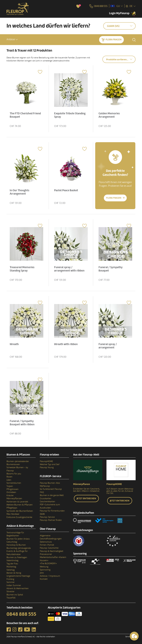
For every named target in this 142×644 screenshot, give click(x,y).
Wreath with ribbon (66, 344)
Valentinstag (12, 560)
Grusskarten (46, 498)
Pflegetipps (12, 508)
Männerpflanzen (14, 498)
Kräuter (10, 495)
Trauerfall (11, 598)
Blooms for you (14, 474)
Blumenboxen (13, 464)
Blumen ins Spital (15, 595)
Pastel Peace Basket (66, 190)
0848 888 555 (21, 614)
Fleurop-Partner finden (51, 520)
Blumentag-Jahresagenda (19, 548)
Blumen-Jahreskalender (18, 461)
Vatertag (11, 570)
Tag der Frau (12, 564)
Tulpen (10, 486)
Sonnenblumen (14, 483)
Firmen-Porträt (47, 545)
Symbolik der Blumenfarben (20, 511)
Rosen (9, 477)
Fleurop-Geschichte (49, 548)
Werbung (44, 567)
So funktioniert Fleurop (51, 489)
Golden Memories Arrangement (109, 115)
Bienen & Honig (14, 573)
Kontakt (44, 579)
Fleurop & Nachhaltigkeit (52, 551)
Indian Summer (14, 585)
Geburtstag (12, 542)
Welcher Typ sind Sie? (50, 464)
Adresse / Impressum (50, 576)
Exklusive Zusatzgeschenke (19, 517)
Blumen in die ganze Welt (52, 495)
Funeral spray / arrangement (108, 346)
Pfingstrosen (12, 489)
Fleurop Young (47, 467)
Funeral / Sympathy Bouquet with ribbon (22, 423)
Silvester (10, 591)
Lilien (9, 480)
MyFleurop (45, 486)
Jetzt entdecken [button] (86, 498)
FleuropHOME (46, 461)
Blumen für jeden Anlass (18, 539)
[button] (12, 39)
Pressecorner (46, 554)
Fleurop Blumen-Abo (50, 483)
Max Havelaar (13, 514)
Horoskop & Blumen (16, 545)
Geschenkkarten (47, 502)
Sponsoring (45, 570)
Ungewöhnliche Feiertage (18, 576)
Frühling (10, 579)
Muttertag (11, 567)
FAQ (42, 492)
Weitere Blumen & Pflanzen (20, 505)
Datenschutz (46, 542)
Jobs (42, 573)
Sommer (11, 582)
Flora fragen (114, 39)
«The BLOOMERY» (48, 563)
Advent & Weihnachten (18, 588)
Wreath (15, 344)
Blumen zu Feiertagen (17, 557)
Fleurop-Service (47, 517)
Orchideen (11, 492)
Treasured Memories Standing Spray (22, 269)
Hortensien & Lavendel (17, 502)
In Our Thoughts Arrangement (20, 192)
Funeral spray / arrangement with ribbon (70, 269)
